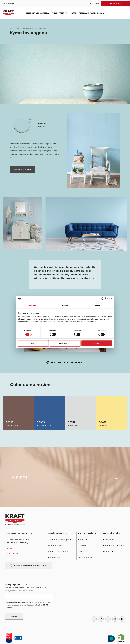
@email (10, 548)
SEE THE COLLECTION (22, 170)
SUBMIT (14, 616)
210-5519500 (12, 554)
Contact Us (109, 551)
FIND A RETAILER (8, 4)
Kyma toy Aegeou (42, 29)
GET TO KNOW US (115, 4)
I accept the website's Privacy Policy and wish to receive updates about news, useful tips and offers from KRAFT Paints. (28, 605)
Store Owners (55, 557)
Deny (33, 343)
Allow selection (65, 343)
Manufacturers (56, 545)
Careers (82, 545)
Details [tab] (65, 305)
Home (12, 29)
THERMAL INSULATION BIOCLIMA (92, 13)
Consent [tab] (33, 305)
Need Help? (109, 540)
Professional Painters (59, 551)
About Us (83, 540)
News (81, 551)
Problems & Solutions (114, 545)
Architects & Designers (60, 540)
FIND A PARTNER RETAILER (28, 565)
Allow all (97, 343)
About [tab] (97, 305)
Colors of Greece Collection (25, 29)
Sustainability (85, 557)
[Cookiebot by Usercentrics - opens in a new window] (103, 299)
